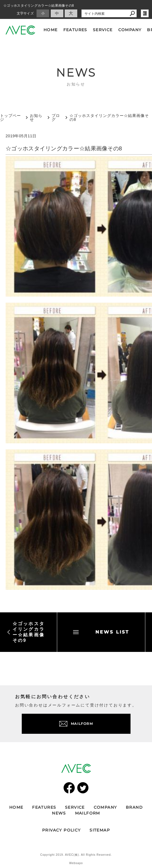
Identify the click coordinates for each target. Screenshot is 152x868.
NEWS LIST (101, 632)
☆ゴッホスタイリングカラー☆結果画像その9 (26, 632)
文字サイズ (25, 13)
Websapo (76, 863)
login (145, 13)
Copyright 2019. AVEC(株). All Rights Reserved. (76, 855)
